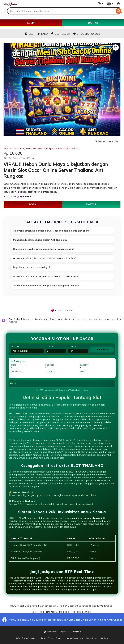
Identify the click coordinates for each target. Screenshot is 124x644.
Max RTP (78, 350)
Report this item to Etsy (106, 141)
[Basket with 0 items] (119, 4)
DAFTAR (93, 23)
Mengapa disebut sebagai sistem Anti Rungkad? (40, 240)
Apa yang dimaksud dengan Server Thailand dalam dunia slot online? (52, 231)
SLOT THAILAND (48, 612)
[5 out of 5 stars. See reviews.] (26, 196)
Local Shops (92, 638)
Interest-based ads (74, 638)
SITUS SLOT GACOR (82, 612)
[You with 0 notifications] (110, 4)
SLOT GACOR (11, 184)
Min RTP (56, 350)
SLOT (35, 612)
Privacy (59, 638)
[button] (62, 631)
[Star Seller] (18, 197)
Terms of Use (47, 638)
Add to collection (62, 311)
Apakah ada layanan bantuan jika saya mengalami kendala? (47, 286)
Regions (104, 638)
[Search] (119, 11)
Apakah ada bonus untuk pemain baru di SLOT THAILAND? (46, 276)
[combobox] (61, 11)
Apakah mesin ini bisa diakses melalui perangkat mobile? (45, 258)
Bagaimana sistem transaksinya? (32, 267)
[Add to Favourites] (116, 47)
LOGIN (31, 23)
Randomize (102, 350)
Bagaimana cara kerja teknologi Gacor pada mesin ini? (44, 249)
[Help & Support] (101, 4)
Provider (27, 349)
